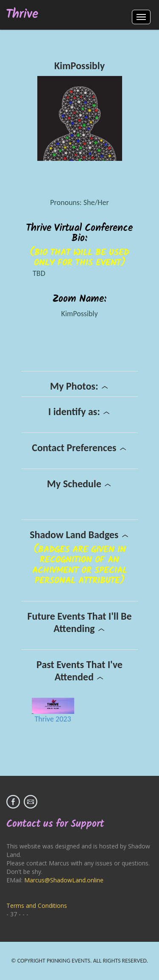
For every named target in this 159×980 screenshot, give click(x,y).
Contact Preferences (79, 448)
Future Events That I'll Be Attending (79, 622)
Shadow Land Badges (79, 535)
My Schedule (79, 484)
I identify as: (79, 411)
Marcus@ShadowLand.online (64, 880)
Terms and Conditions (37, 906)
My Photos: (79, 386)
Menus (141, 17)
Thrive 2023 (53, 719)
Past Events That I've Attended (79, 671)
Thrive (22, 15)
